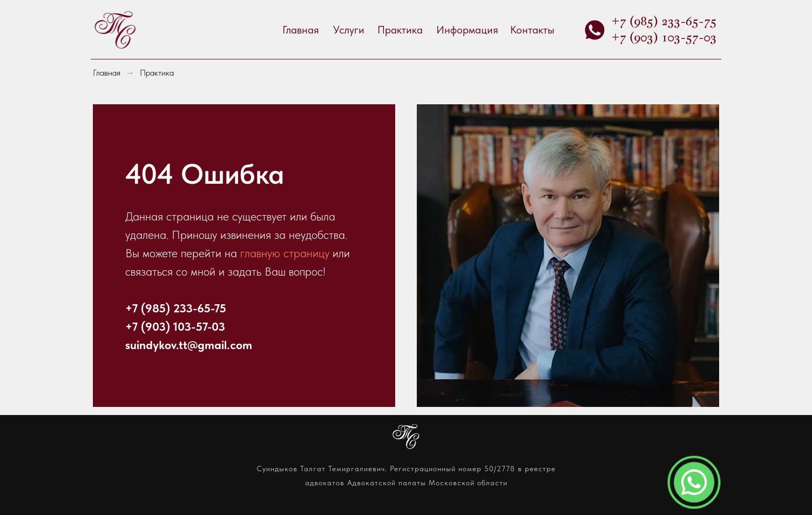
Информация (467, 30)
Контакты (532, 30)
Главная (301, 30)
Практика (400, 30)
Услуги (349, 30)
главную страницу (286, 253)
